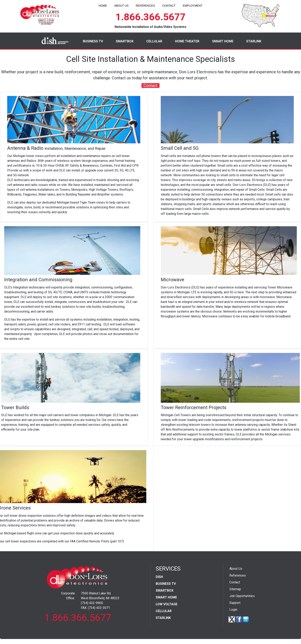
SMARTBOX (125, 41)
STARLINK (254, 41)
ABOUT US (121, 6)
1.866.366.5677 (150, 17)
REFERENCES (145, 6)
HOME (103, 6)
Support (235, 603)
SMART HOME (223, 41)
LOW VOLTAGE (167, 604)
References (238, 575)
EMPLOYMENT (193, 6)
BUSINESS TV (93, 41)
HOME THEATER (187, 41)
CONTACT (169, 6)
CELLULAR (154, 41)
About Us (236, 569)
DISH (159, 577)
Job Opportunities (242, 596)
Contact (150, 86)
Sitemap (235, 589)
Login (233, 610)
